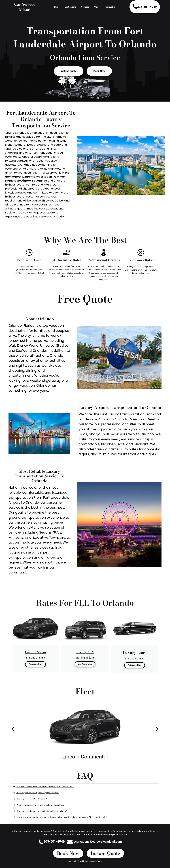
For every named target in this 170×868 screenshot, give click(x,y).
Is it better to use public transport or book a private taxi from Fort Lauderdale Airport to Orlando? (62, 818)
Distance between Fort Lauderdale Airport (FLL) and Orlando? (46, 787)
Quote (97, 7)
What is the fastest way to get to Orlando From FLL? (41, 806)
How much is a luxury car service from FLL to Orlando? (43, 812)
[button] (13, 729)
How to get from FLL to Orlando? (32, 800)
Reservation (110, 7)
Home (57, 7)
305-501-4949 (147, 7)
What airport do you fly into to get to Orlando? (38, 793)
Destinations (70, 7)
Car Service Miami (25, 7)
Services (85, 7)
